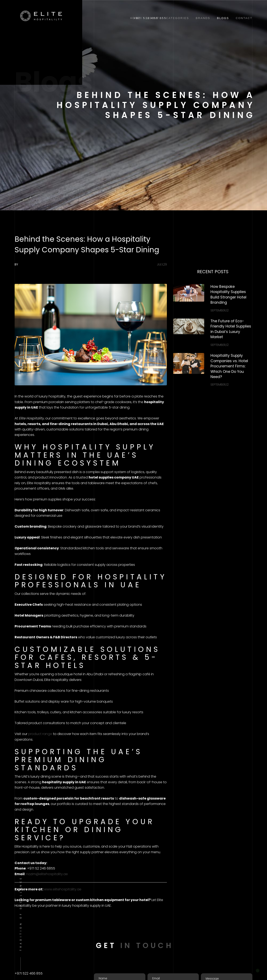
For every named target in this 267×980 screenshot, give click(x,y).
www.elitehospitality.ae (63, 889)
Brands (203, 18)
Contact (244, 18)
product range (40, 734)
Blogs (223, 18)
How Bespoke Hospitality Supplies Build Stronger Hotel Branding (228, 295)
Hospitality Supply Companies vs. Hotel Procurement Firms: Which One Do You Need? (229, 366)
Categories (178, 18)
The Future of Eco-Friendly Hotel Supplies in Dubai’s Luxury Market (231, 329)
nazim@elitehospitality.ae (47, 874)
